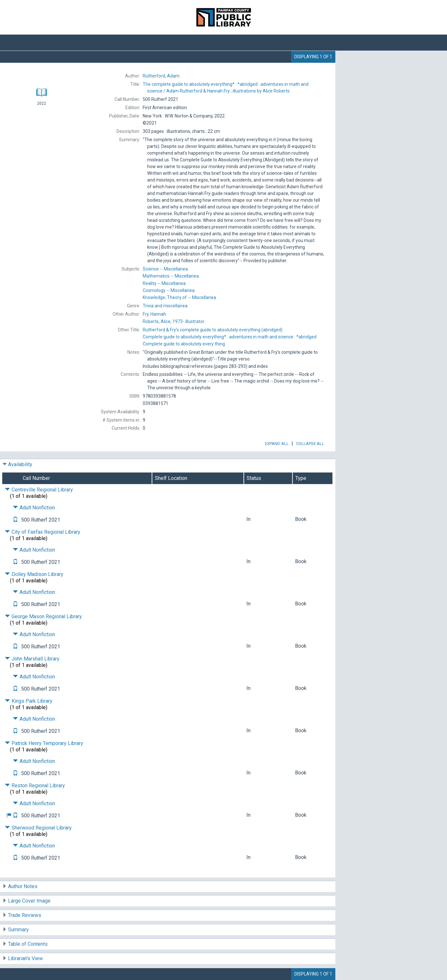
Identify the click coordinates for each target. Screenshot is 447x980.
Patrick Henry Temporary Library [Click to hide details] (44, 743)
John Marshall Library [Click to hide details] (32, 659)
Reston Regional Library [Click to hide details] (35, 786)
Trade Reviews (25, 915)
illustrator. (174, 321)
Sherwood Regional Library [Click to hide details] (38, 828)
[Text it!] (15, 520)
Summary (18, 930)
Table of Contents (28, 944)
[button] (9, 816)
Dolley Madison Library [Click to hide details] (34, 574)
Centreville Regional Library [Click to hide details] (39, 490)
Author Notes (23, 886)
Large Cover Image (29, 901)
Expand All (277, 444)
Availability (20, 464)
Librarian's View (25, 958)
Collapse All (310, 444)
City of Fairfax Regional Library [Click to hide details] (43, 532)
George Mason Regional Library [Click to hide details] (43, 616)
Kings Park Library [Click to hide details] (29, 701)
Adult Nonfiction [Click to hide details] (34, 508)
